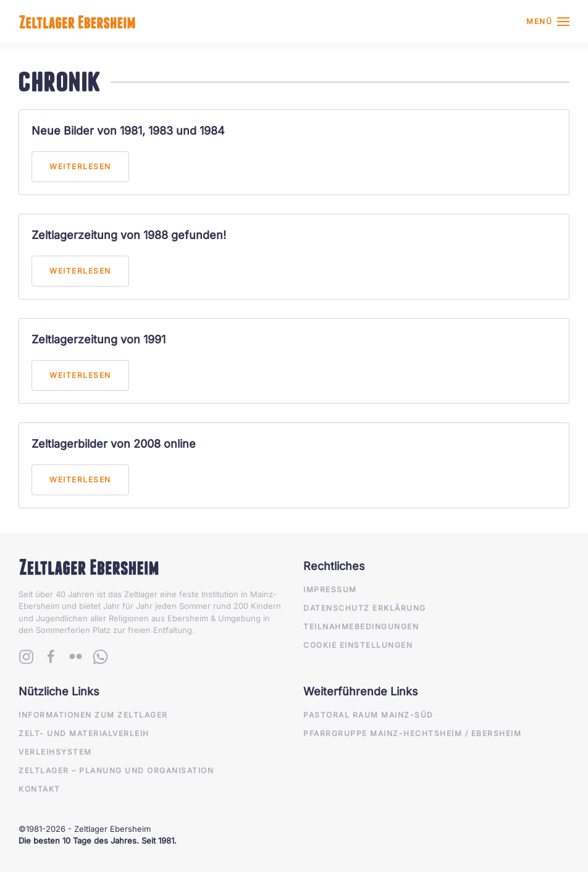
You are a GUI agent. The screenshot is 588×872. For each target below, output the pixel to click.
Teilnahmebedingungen (361, 627)
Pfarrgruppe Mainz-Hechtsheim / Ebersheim (412, 733)
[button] (548, 22)
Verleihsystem (55, 752)
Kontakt (40, 789)
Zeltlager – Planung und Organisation (116, 770)
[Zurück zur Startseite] (77, 22)
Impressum (330, 589)
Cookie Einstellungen (358, 645)
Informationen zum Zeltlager (93, 715)
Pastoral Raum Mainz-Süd (368, 715)
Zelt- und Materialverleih (84, 733)
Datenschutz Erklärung (365, 608)
